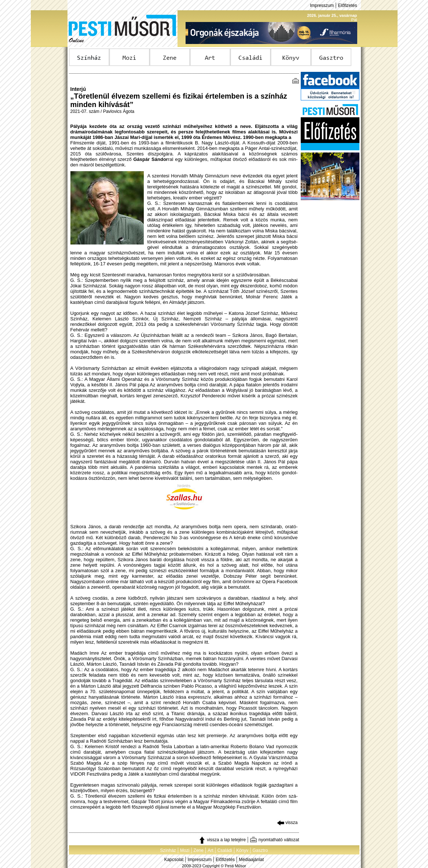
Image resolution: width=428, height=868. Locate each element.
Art (210, 850)
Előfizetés (347, 5)
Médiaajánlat (251, 860)
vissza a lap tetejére (222, 840)
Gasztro (260, 850)
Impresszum (322, 5)
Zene (199, 850)
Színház (168, 850)
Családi (225, 850)
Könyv (242, 850)
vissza (287, 823)
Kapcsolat (174, 860)
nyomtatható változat (274, 840)
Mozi (185, 850)
